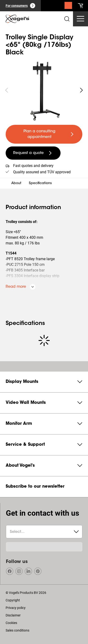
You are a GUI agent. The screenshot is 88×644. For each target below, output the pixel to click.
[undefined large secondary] (33, 153)
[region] (44, 90)
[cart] (80, 6)
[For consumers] (20, 6)
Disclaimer (13, 615)
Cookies (11, 623)
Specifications (40, 183)
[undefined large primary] (44, 134)
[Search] (68, 7)
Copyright (13, 600)
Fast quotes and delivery (33, 166)
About (16, 183)
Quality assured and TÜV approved (42, 172)
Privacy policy (16, 608)
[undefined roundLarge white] (81, 90)
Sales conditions (17, 630)
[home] (17, 19)
